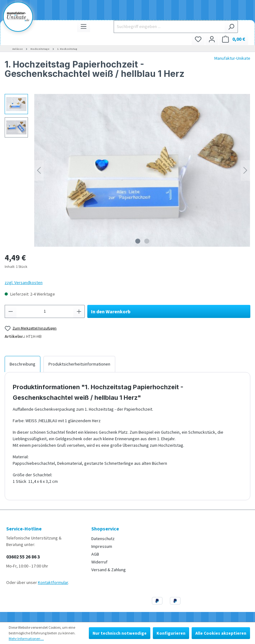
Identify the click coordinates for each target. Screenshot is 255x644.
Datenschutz (103, 539)
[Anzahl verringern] (11, 311)
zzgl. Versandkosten (24, 282)
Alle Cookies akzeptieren (221, 633)
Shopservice (105, 529)
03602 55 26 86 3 (23, 557)
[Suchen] (231, 27)
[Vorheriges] (39, 170)
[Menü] (84, 26)
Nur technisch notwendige (120, 633)
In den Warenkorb (111, 311)
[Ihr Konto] (212, 39)
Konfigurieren (171, 633)
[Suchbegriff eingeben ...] (169, 27)
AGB (95, 554)
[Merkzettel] (198, 39)
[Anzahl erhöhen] (79, 311)
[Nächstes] (245, 170)
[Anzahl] (45, 311)
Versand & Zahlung (109, 570)
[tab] (23, 364)
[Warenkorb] (234, 39)
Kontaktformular (53, 582)
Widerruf (99, 562)
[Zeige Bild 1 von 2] (138, 241)
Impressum (102, 546)
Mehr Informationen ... (26, 639)
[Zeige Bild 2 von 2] (147, 241)
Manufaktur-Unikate (232, 58)
